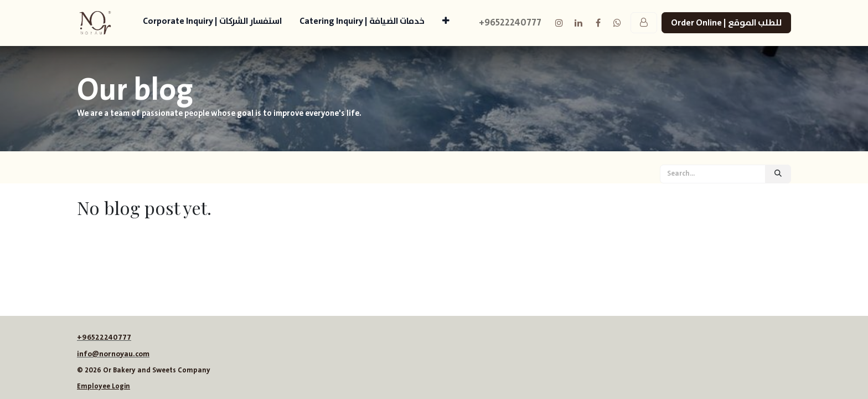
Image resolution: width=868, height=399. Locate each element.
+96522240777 (104, 337)
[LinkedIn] (578, 23)
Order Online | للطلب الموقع (726, 23)
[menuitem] (212, 23)
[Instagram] (559, 23)
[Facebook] (598, 23)
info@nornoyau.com (113, 354)
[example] (617, 23)
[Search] (778, 174)
